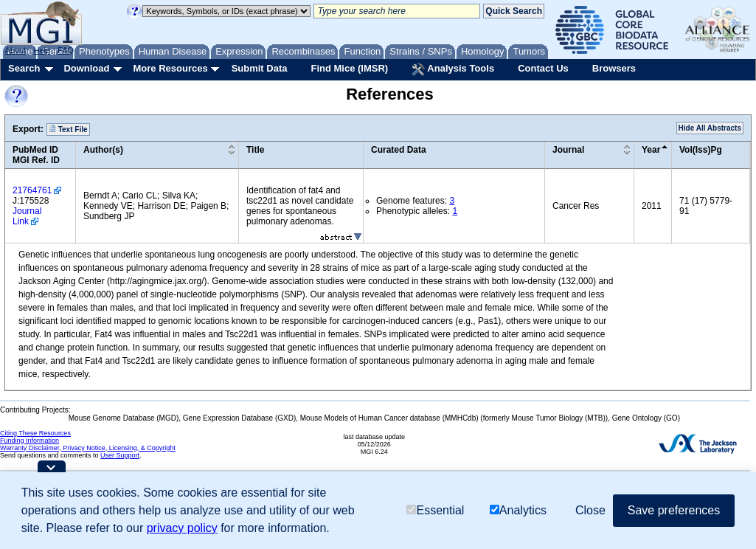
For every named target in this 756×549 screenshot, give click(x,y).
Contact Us (543, 68)
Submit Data (260, 68)
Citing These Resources (35, 433)
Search (24, 68)
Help (42, 50)
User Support (120, 455)
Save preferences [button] (674, 510)
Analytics (518, 510)
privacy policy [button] (182, 528)
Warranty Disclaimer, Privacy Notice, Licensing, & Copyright (88, 448)
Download (86, 68)
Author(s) (103, 150)
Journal (568, 150)
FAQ (66, 50)
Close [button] (590, 510)
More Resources (170, 68)
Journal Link (27, 216)
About (16, 50)
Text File (68, 129)
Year (651, 150)
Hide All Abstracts (710, 128)
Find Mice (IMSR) (349, 68)
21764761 (32, 190)
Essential (435, 510)
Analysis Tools (453, 69)
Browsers (614, 68)
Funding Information (30, 441)
